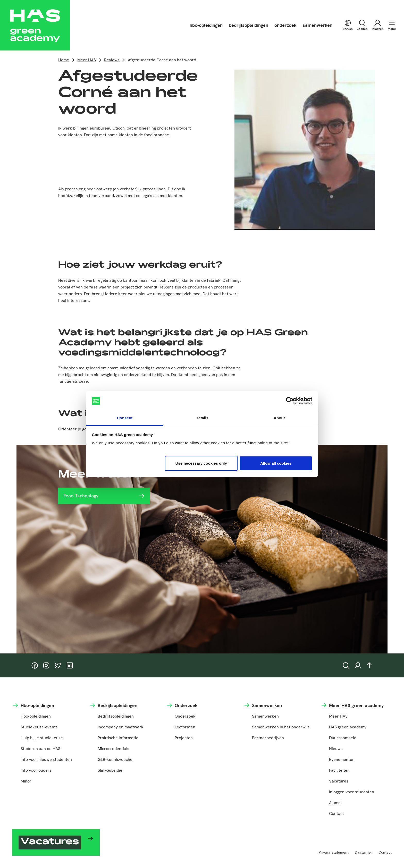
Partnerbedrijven (268, 738)
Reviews (112, 60)
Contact (336, 814)
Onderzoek (185, 716)
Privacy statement (334, 852)
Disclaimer (364, 852)
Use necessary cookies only (201, 463)
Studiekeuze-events (39, 727)
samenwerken (318, 25)
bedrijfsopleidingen (249, 25)
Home (64, 60)
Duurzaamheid (343, 738)
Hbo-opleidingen (36, 716)
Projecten (184, 738)
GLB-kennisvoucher (116, 759)
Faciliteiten (339, 770)
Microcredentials (113, 749)
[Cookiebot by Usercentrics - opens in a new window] (290, 401)
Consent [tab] (125, 418)
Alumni (335, 803)
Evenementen (342, 759)
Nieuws (336, 749)
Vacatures (339, 781)
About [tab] (279, 418)
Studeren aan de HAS (40, 749)
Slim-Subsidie (110, 770)
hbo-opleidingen (206, 25)
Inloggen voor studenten (352, 792)
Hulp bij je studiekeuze (42, 738)
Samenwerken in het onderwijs (281, 727)
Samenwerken (265, 716)
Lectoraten (185, 727)
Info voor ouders (36, 770)
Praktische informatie (118, 738)
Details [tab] (202, 418)
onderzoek (285, 25)
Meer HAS (87, 60)
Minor (26, 781)
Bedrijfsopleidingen (116, 716)
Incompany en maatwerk (121, 727)
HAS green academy (348, 727)
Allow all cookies (276, 463)
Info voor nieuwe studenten (46, 759)
